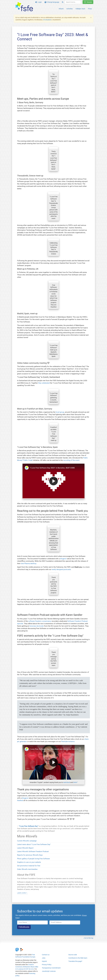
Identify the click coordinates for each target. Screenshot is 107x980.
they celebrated (44, 383)
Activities (70, 9)
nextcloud (67, 782)
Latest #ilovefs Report (25, 848)
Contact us (46, 955)
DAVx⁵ (75, 782)
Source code (73, 955)
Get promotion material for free (29, 866)
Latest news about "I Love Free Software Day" (34, 844)
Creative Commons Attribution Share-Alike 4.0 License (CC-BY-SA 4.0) (27, 967)
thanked (20, 800)
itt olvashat (47, 20)
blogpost (63, 559)
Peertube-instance (68, 742)
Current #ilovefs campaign (27, 841)
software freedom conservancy (40, 621)
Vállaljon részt (80, 9)
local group (60, 412)
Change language (52, 2)
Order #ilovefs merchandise (27, 869)
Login (38, 2)
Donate (88, 2)
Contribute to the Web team (78, 958)
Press (90, 9)
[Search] (63, 2)
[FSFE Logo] (24, 7)
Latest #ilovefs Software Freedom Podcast (33, 851)
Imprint (44, 961)
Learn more (21, 893)
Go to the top (89, 938)
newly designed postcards (61, 569)
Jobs (44, 958)
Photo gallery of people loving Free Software (33, 859)
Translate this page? (75, 961)
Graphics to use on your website (29, 862)
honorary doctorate (37, 626)
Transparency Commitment (51, 968)
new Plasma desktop (29, 564)
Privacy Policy (47, 965)
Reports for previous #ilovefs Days (30, 855)
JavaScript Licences (49, 971)
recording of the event (71, 460)
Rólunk (61, 9)
